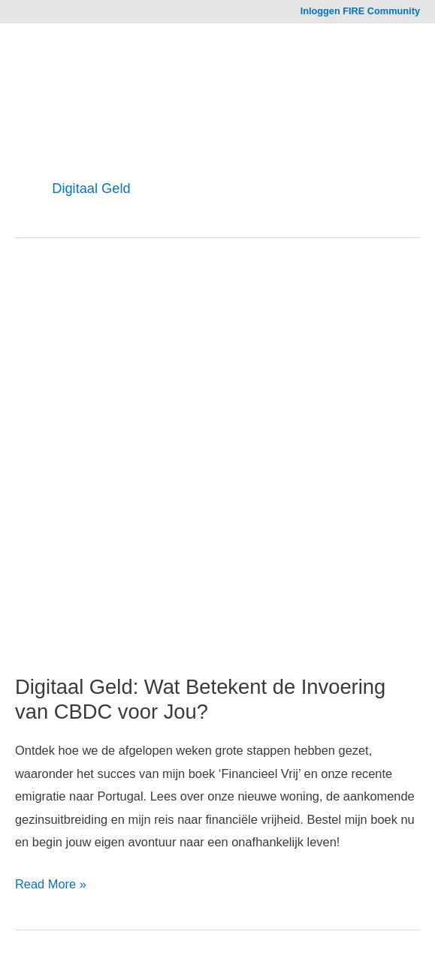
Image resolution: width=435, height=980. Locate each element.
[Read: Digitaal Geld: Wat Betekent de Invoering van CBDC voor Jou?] (217, 470)
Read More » (51, 884)
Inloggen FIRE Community (360, 11)
